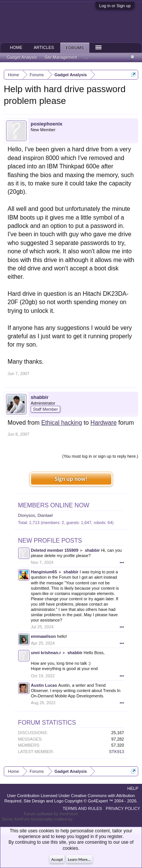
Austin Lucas (44, 685)
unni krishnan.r (46, 653)
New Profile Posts (50, 541)
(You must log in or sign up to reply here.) (100, 456)
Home (16, 47)
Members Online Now (54, 505)
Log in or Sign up (115, 6)
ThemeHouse (86, 819)
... (87, 57)
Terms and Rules (82, 808)
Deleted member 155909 (55, 550)
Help (133, 788)
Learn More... (79, 859)
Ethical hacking (62, 423)
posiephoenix (47, 124)
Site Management (61, 57)
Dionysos (27, 515)
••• (122, 562)
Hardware (104, 423)
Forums (75, 48)
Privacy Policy (123, 808)
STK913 (117, 752)
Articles (44, 47)
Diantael (45, 515)
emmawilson (44, 636)
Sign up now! (71, 479)
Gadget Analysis (22, 57)
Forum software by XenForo (51, 814)
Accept (57, 859)
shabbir (40, 397)
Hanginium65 (44, 572)
